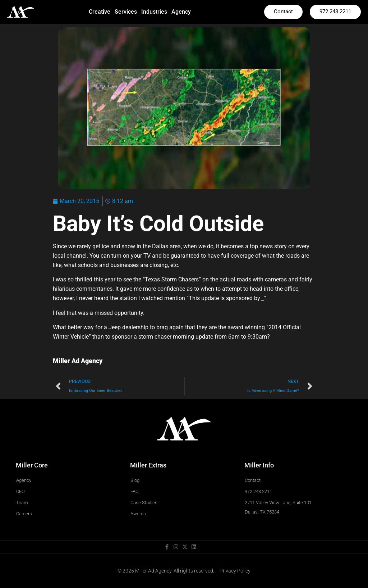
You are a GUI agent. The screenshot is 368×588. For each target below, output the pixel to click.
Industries (154, 12)
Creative (100, 12)
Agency (181, 12)
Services (126, 12)
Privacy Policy (235, 571)
